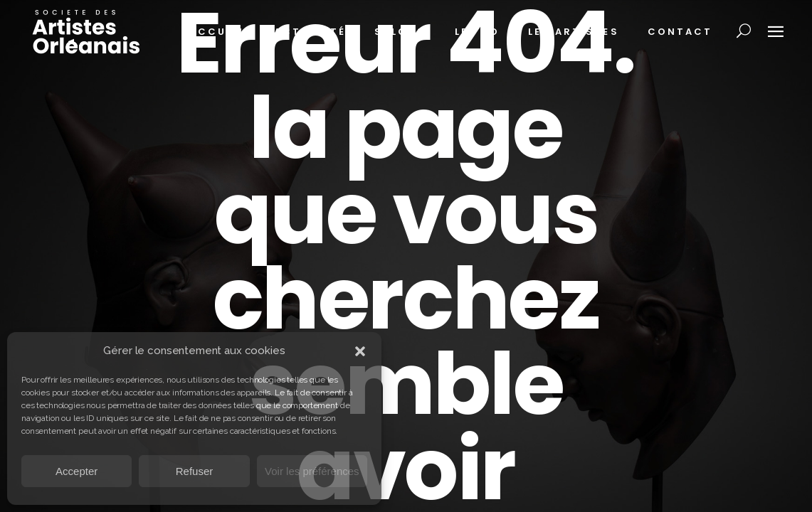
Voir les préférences (312, 471)
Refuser (195, 471)
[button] (360, 351)
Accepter (77, 471)
